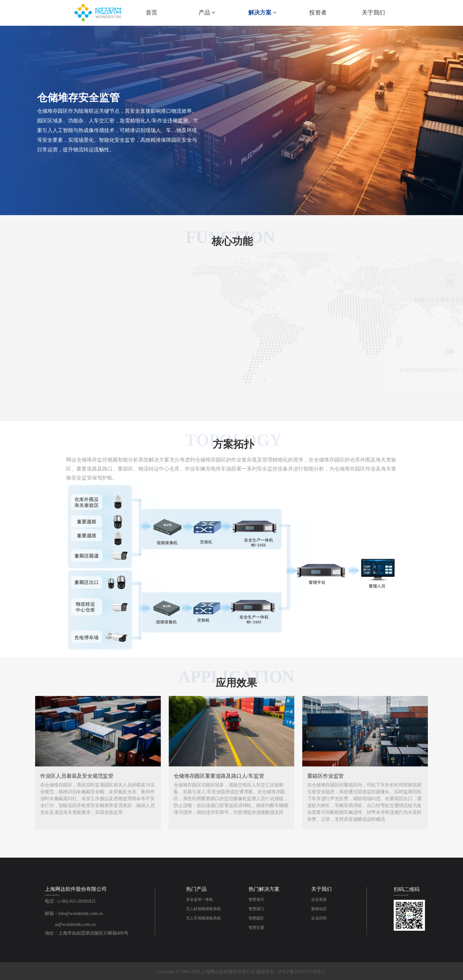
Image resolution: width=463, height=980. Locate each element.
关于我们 (321, 889)
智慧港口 (256, 909)
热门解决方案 (264, 889)
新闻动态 (319, 909)
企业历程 (319, 918)
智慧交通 (256, 928)
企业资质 (319, 899)
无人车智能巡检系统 (203, 918)
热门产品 (196, 889)
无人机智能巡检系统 (203, 909)
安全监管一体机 (200, 899)
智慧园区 (256, 918)
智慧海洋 (256, 899)
